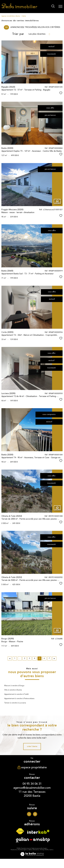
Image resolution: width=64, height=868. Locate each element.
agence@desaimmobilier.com (32, 788)
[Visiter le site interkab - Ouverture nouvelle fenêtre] (38, 833)
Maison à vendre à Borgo (14, 686)
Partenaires (36, 850)
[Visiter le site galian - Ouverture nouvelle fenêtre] (33, 841)
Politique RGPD (44, 850)
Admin (30, 850)
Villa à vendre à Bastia (13, 690)
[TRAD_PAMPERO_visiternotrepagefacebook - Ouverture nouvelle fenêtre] (29, 814)
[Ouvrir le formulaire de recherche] (53, 7)
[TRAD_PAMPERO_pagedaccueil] (20, 8)
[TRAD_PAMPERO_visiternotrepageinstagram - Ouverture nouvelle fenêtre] (35, 814)
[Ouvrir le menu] (60, 6)
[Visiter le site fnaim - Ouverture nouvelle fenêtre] (20, 832)
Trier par (18, 34)
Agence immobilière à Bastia (11, 16)
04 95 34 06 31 (32, 784)
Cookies (51, 850)
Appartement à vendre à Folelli (16, 694)
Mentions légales (22, 850)
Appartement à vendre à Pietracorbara (19, 699)
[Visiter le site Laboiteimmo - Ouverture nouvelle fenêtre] (32, 856)
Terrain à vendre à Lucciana (15, 703)
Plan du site (14, 850)
